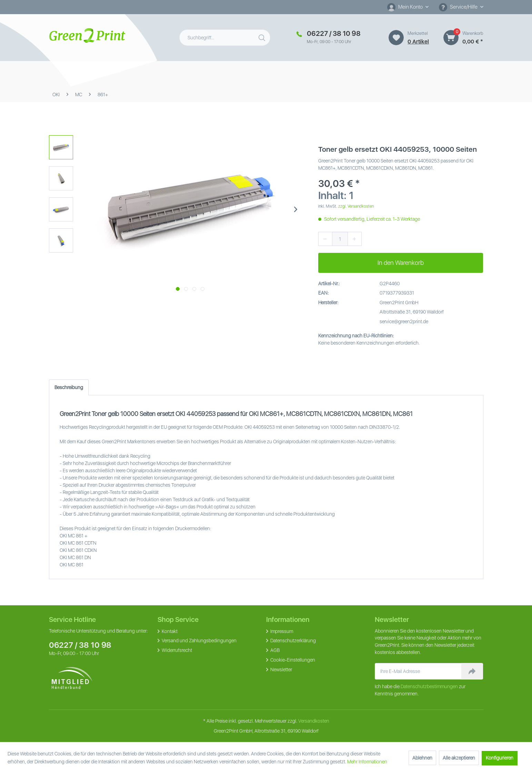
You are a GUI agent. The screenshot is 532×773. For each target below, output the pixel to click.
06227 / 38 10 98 (80, 645)
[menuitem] (408, 7)
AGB (274, 650)
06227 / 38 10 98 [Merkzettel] (334, 33)
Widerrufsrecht (176, 650)
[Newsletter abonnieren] (472, 671)
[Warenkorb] (451, 38)
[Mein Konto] (408, 7)
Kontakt (169, 631)
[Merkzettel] (396, 38)
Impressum (281, 631)
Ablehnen (422, 758)
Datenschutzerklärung (293, 641)
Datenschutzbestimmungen (429, 686)
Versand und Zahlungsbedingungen (199, 641)
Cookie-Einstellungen (292, 660)
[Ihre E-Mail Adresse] (418, 671)
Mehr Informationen (367, 762)
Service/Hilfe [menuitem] (459, 7)
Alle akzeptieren (459, 758)
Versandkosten (314, 721)
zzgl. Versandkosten (356, 206)
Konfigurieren (500, 758)
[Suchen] (263, 36)
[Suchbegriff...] (225, 38)
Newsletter (281, 670)
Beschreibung (69, 387)
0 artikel (418, 42)
